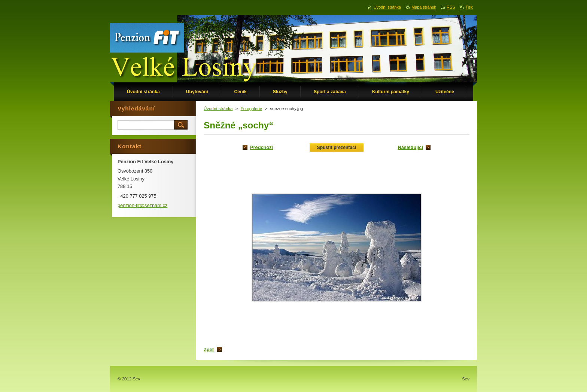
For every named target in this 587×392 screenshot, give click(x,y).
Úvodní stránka (218, 109)
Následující (410, 147)
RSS (451, 7)
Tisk (469, 7)
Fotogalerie (252, 109)
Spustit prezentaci (337, 148)
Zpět (209, 350)
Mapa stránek (424, 7)
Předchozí (261, 147)
